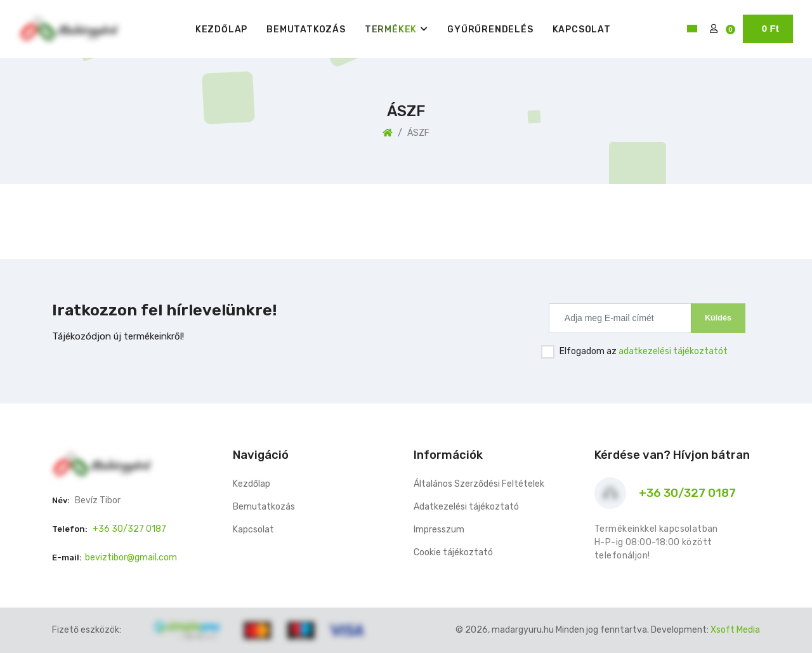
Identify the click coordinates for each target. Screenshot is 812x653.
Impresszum (439, 530)
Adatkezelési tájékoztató (466, 507)
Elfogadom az (644, 351)
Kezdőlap (221, 30)
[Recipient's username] (620, 318)
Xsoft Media (735, 630)
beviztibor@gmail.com (131, 557)
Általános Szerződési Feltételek (479, 484)
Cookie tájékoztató (453, 552)
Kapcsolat (582, 30)
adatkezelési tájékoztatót (673, 351)
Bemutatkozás (306, 30)
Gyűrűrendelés (490, 30)
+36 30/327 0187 (129, 529)
